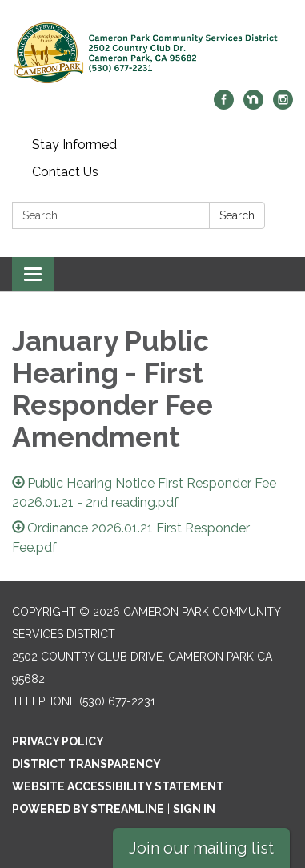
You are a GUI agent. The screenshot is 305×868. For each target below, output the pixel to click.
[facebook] (224, 105)
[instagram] (283, 105)
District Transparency (86, 764)
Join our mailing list (201, 848)
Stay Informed (74, 145)
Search (237, 215)
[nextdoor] (253, 105)
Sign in (194, 809)
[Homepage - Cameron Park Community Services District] (152, 53)
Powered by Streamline (88, 809)
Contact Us (65, 172)
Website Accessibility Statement (118, 786)
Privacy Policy (58, 741)
